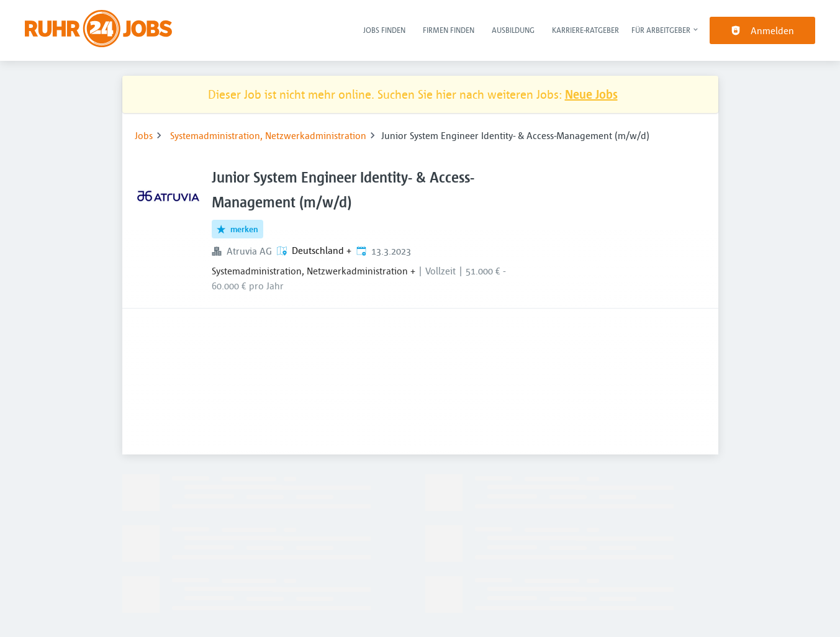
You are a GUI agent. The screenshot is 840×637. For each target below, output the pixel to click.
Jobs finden (384, 30)
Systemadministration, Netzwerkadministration (268, 135)
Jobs (144, 135)
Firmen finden (449, 30)
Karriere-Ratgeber (585, 30)
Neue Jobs (591, 94)
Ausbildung (513, 30)
